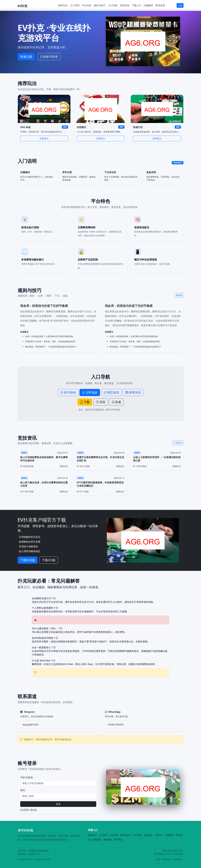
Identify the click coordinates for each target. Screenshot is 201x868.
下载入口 (137, 5)
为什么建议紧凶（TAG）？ (47, 628)
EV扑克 (23, 6)
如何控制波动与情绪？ (45, 638)
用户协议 (118, 840)
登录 (172, 5)
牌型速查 (111, 392)
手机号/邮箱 (27, 777)
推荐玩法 (63, 5)
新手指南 (68, 392)
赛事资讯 (133, 392)
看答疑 (179, 295)
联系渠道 (160, 5)
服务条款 (108, 840)
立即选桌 (90, 392)
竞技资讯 (125, 5)
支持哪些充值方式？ (44, 598)
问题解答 (148, 5)
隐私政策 (97, 840)
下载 (85, 402)
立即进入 (44, 138)
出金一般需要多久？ (44, 647)
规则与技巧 (100, 5)
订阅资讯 (178, 443)
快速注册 (26, 57)
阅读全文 (64, 466)
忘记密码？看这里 (29, 810)
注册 (180, 5)
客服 (116, 402)
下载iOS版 (49, 560)
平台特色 (87, 5)
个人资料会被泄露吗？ (45, 608)
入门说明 (75, 5)
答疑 (101, 402)
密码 (23, 790)
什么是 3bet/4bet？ (44, 661)
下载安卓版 (28, 560)
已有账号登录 (49, 57)
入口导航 (113, 5)
